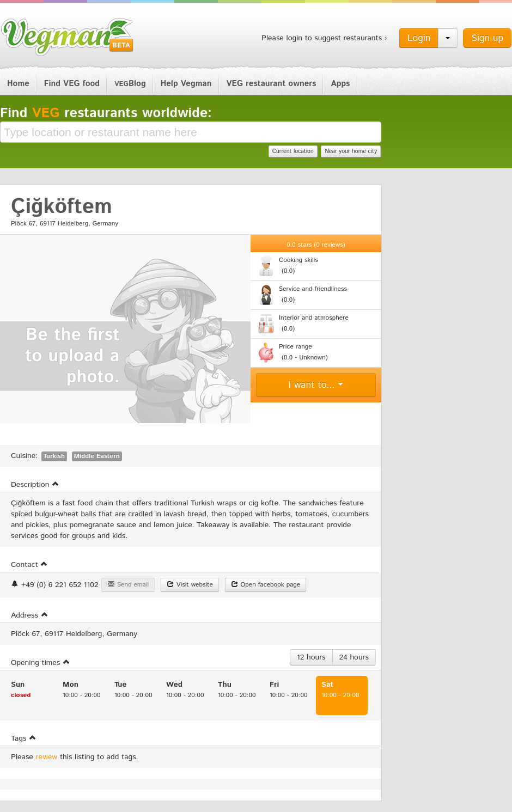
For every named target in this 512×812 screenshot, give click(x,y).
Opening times (41, 663)
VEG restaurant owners (272, 84)
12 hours (311, 657)
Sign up (487, 38)
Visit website (190, 585)
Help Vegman (186, 84)
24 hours (354, 657)
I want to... (316, 385)
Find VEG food (72, 84)
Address (30, 615)
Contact (29, 565)
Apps (340, 84)
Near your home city (351, 151)
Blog (130, 84)
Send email (128, 585)
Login (419, 38)
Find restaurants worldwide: (106, 113)
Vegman (68, 37)
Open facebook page (266, 585)
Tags (24, 738)
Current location (293, 151)
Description (35, 485)
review (47, 757)
